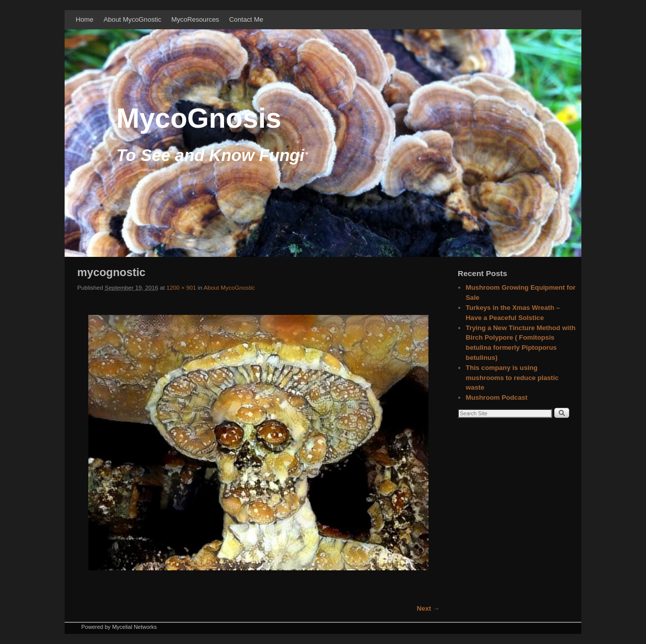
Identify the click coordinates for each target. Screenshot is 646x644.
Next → (428, 608)
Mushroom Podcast (497, 397)
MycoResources (196, 19)
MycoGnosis (199, 118)
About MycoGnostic (132, 19)
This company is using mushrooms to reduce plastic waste (512, 378)
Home (85, 19)
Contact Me (246, 19)
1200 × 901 (181, 287)
